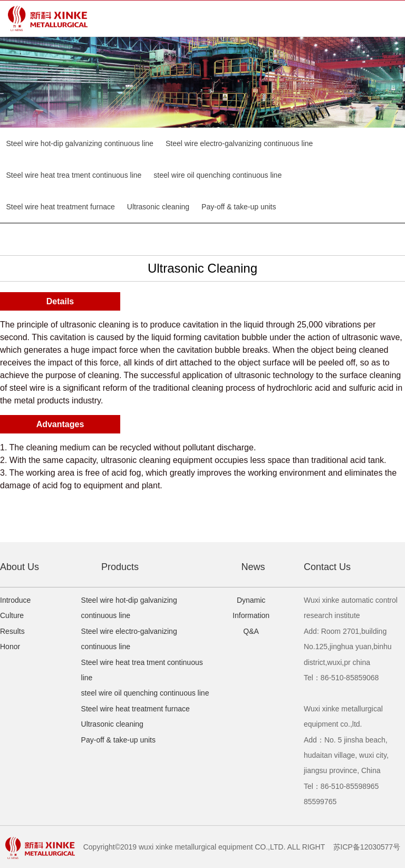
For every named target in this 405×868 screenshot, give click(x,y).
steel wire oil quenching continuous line (218, 175)
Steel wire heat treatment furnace (61, 207)
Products (120, 567)
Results (12, 631)
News (253, 567)
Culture (12, 615)
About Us (20, 567)
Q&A (251, 631)
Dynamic (251, 600)
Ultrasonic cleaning (158, 207)
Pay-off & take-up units (239, 207)
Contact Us (327, 567)
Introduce (15, 600)
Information (251, 615)
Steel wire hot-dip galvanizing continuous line (80, 143)
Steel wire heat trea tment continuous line (74, 175)
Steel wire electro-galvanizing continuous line (239, 143)
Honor (10, 647)
